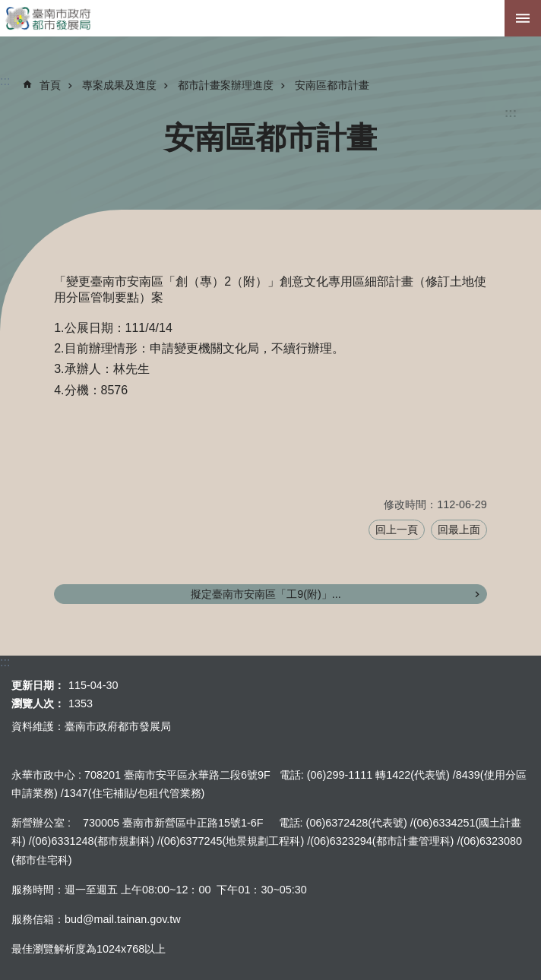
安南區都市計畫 (332, 85)
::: (511, 113)
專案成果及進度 (119, 85)
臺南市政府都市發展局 (270, 18)
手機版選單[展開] (523, 18)
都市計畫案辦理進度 (226, 85)
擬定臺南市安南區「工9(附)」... (266, 594)
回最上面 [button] (459, 530)
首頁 (50, 85)
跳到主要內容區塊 (8, 8)
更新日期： (38, 685)
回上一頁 (397, 530)
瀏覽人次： (38, 703)
